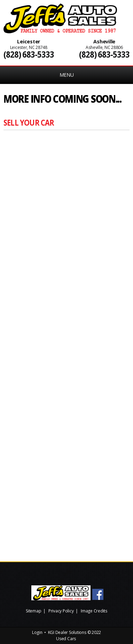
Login (37, 632)
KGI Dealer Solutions (67, 632)
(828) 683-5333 (29, 54)
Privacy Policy (61, 611)
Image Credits (94, 611)
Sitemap (33, 611)
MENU (67, 75)
